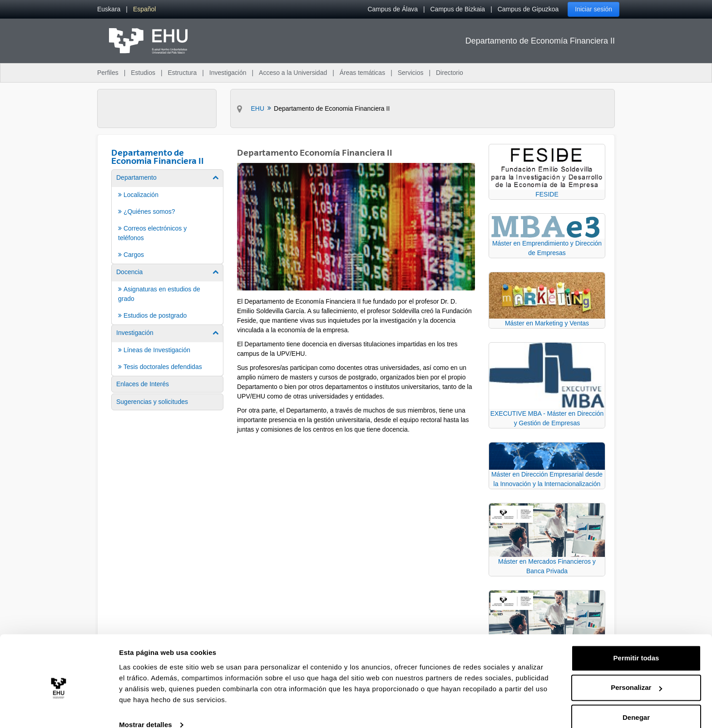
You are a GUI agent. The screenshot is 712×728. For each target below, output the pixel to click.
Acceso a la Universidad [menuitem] (293, 73)
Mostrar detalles (146, 710)
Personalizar (636, 673)
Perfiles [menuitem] (108, 73)
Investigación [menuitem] (228, 73)
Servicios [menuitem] (411, 73)
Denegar (636, 703)
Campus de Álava (393, 9)
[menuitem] (109, 9)
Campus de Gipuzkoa (528, 9)
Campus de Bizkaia (458, 9)
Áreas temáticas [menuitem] (362, 73)
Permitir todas (636, 643)
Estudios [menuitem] (143, 73)
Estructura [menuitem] (182, 73)
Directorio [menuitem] (450, 73)
